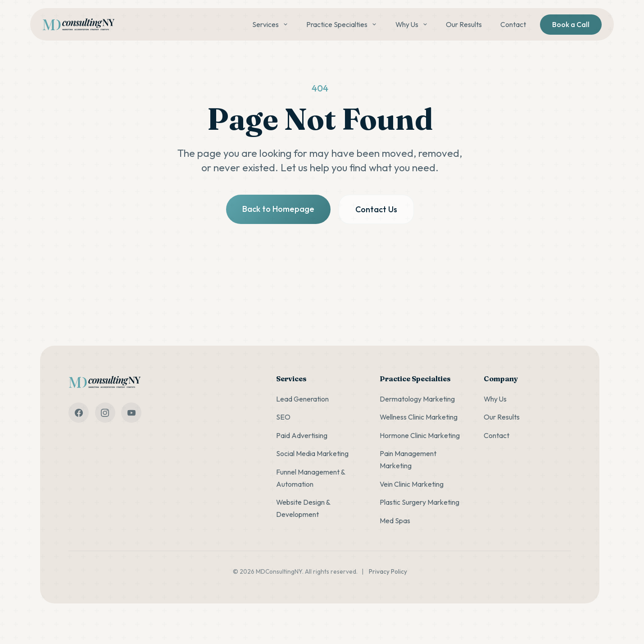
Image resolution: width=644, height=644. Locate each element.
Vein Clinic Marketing (412, 484)
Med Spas (395, 521)
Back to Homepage (278, 209)
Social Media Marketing (312, 453)
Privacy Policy (388, 571)
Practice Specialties (342, 24)
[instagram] (105, 413)
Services (270, 24)
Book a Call (571, 24)
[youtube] (131, 413)
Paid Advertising (302, 435)
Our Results (464, 24)
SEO (283, 417)
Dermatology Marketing (417, 399)
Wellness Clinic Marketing (419, 417)
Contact (513, 24)
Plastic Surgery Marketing (420, 502)
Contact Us (376, 209)
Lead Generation (302, 399)
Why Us (412, 24)
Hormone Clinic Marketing (420, 435)
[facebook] (79, 413)
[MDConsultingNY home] (78, 25)
